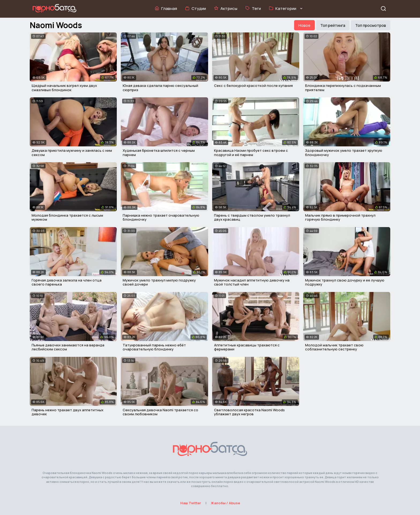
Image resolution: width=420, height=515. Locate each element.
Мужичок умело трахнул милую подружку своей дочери (159, 282)
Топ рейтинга (333, 25)
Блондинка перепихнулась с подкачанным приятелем (343, 88)
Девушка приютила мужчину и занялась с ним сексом (72, 153)
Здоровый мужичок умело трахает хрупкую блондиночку (344, 153)
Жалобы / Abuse (225, 503)
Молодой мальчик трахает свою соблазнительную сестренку (334, 347)
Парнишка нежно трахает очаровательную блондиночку (161, 217)
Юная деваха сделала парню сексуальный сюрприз (160, 88)
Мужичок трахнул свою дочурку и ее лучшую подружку (345, 282)
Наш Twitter (191, 503)
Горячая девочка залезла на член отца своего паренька (67, 282)
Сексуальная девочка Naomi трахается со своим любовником (160, 412)
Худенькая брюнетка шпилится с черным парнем (159, 153)
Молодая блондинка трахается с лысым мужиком (67, 217)
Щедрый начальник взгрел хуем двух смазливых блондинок (64, 88)
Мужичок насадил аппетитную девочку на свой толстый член (252, 282)
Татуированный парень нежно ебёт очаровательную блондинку (154, 347)
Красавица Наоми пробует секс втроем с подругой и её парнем (251, 153)
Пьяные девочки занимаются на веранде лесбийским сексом (68, 347)
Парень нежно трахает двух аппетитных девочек (67, 412)
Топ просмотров (371, 25)
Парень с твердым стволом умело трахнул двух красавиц (252, 217)
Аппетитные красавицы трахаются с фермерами (247, 347)
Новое (304, 25)
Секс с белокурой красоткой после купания (253, 86)
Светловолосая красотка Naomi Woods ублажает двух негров (249, 412)
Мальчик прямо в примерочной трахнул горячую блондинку (340, 217)
